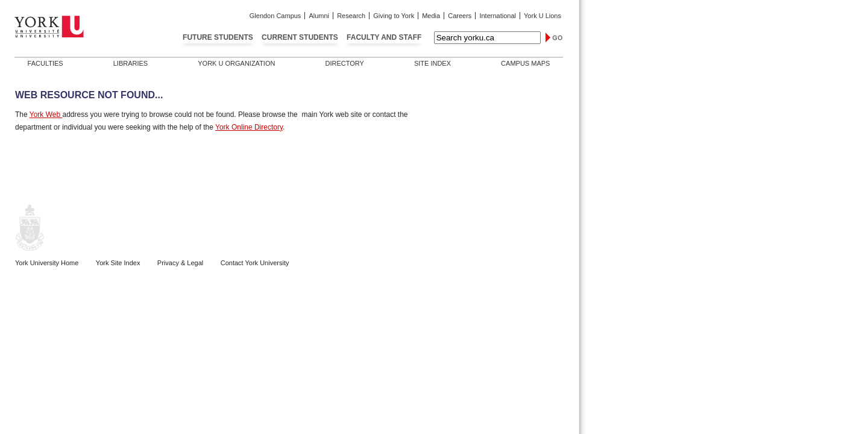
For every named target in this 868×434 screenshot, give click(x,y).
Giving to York (394, 16)
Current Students (300, 37)
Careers (460, 16)
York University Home (47, 263)
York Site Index (118, 263)
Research (351, 16)
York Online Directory (249, 127)
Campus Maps (525, 63)
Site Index (432, 63)
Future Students (218, 37)
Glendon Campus (275, 16)
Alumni (319, 16)
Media (431, 16)
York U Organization (236, 63)
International (498, 16)
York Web (46, 115)
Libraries (131, 63)
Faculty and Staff (384, 37)
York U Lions (542, 16)
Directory (344, 63)
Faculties (46, 63)
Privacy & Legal (180, 263)
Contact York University (255, 263)
